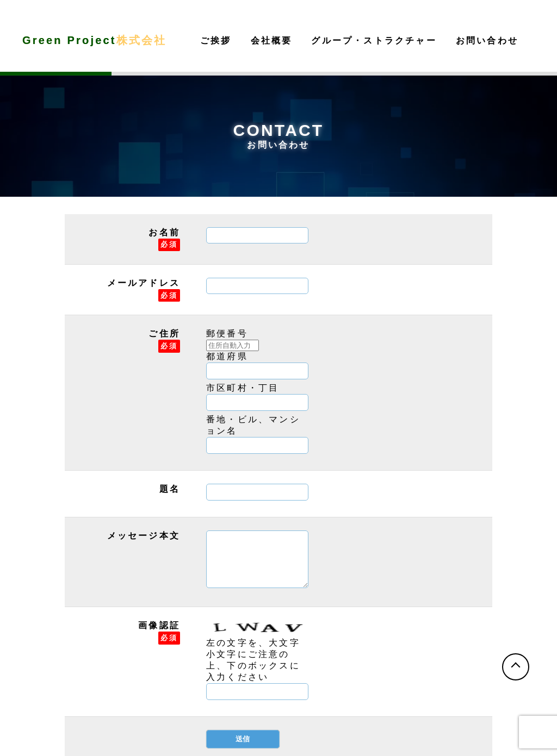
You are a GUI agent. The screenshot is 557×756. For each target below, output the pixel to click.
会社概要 (272, 40)
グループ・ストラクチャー (374, 40)
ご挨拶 (216, 40)
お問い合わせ (487, 40)
